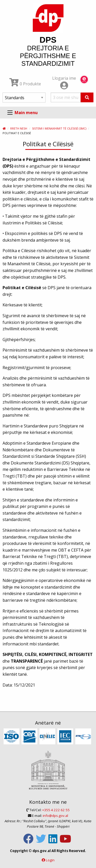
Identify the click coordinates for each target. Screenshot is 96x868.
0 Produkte (25, 84)
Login (50, 860)
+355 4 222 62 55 (56, 810)
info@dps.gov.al (55, 816)
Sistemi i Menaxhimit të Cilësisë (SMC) (59, 128)
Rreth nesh (19, 128)
